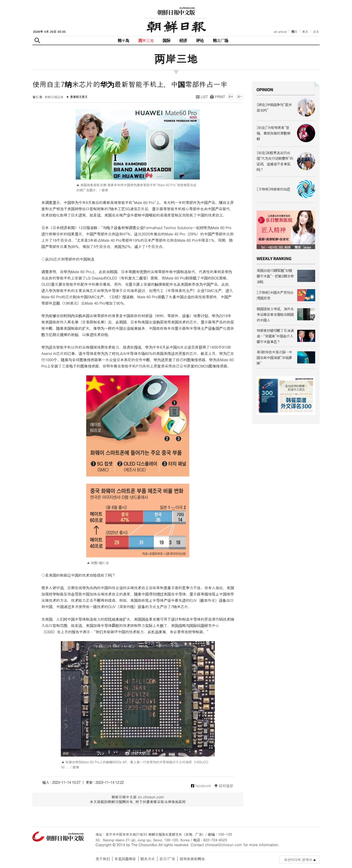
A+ (231, 96)
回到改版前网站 (192, 859)
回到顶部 (224, 786)
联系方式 (148, 859)
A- (240, 96)
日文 (316, 32)
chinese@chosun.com (224, 845)
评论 (200, 40)
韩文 (295, 32)
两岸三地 (146, 40)
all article (280, 32)
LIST (202, 97)
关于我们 (103, 859)
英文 (305, 32)
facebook (201, 786)
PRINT (218, 97)
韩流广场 (221, 40)
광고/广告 (167, 859)
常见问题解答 (125, 859)
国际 (166, 40)
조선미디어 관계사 (298, 860)
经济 (183, 40)
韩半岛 (123, 40)
